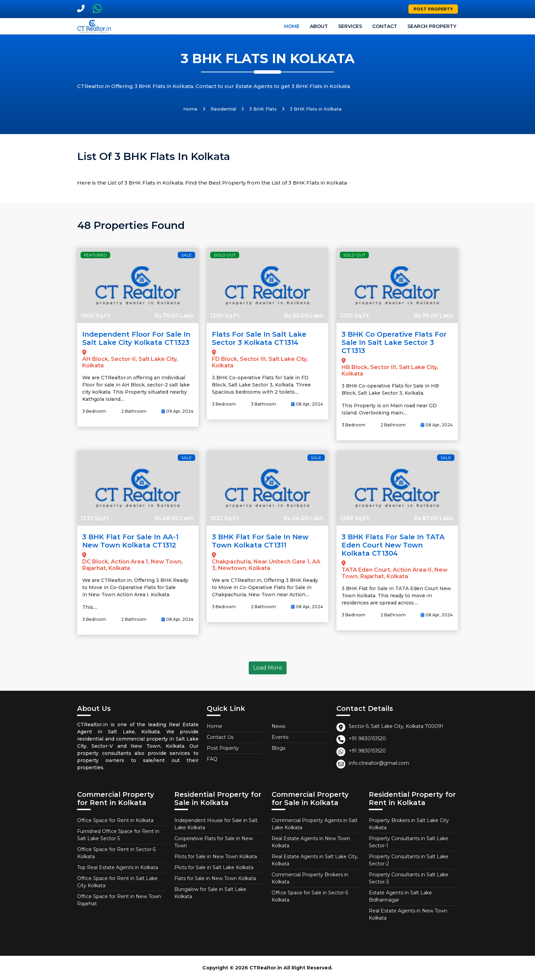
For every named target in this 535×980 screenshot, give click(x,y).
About (319, 26)
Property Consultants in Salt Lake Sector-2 (409, 860)
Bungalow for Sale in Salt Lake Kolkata (210, 893)
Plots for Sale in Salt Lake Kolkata (214, 867)
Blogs (278, 748)
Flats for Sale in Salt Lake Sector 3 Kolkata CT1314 (259, 338)
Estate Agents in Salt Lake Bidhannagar (400, 896)
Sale (186, 255)
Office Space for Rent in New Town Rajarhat (119, 900)
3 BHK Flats (263, 109)
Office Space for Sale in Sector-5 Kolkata (310, 896)
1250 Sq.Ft (354, 316)
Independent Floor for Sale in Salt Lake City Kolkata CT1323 (136, 338)
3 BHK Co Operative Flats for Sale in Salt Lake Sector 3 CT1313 (394, 342)
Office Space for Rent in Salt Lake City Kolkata (117, 882)
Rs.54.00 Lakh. (304, 518)
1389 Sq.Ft (355, 518)
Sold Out (225, 255)
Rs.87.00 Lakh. (434, 518)
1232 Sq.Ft (95, 518)
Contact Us (220, 737)
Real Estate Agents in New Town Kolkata (311, 842)
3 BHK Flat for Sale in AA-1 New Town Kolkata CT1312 (130, 541)
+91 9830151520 (367, 738)
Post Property (433, 9)
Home (292, 26)
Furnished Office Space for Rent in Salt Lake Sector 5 (118, 835)
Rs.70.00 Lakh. (175, 316)
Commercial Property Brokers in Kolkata (310, 878)
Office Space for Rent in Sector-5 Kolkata (116, 853)
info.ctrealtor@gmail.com (379, 763)
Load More (268, 668)
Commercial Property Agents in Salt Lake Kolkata (315, 824)
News (278, 726)
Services (350, 26)
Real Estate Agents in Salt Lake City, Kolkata (315, 860)
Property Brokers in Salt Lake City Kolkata (409, 824)
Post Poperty (223, 748)
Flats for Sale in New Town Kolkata (215, 878)
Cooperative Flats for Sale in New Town (214, 842)
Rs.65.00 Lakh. (305, 316)
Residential (223, 109)
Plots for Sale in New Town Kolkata (216, 857)
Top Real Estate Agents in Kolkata (118, 867)
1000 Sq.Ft (95, 316)
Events (280, 737)
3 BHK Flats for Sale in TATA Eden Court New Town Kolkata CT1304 (393, 545)
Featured (95, 255)
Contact (385, 26)
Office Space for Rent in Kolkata (115, 820)
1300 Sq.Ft (225, 316)
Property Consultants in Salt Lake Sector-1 (409, 842)
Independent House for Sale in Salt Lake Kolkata (216, 824)
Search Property (432, 26)
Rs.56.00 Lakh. (175, 518)
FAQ (212, 759)
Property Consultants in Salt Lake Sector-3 (409, 878)
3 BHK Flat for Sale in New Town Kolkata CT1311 (260, 541)
